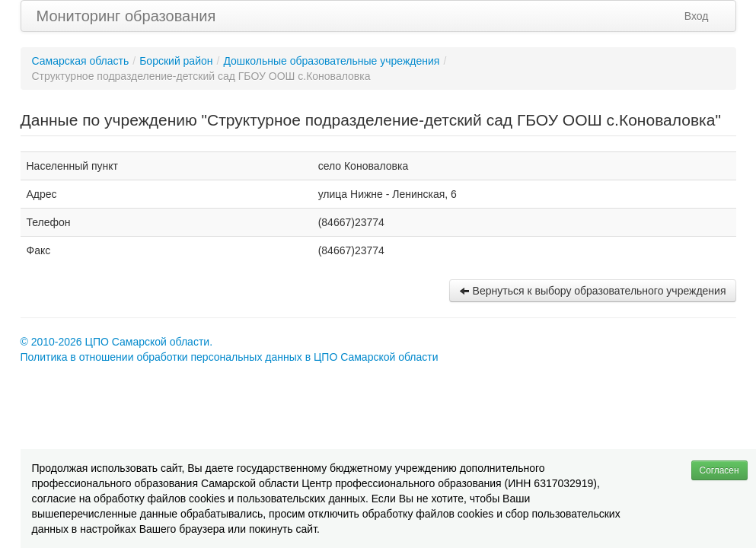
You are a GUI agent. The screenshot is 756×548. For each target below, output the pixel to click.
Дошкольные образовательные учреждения (331, 61)
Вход (697, 16)
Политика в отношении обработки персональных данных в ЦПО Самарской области (230, 357)
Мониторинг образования (126, 16)
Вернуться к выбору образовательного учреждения (593, 291)
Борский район (176, 61)
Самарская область (81, 61)
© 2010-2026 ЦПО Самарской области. (117, 342)
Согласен (719, 470)
